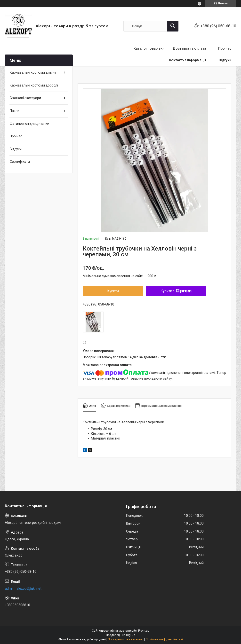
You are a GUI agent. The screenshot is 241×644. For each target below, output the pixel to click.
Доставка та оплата (189, 48)
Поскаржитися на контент (126, 639)
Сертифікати (20, 162)
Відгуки (225, 60)
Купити (113, 291)
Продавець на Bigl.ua (121, 635)
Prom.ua (144, 631)
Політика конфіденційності (164, 639)
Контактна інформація (188, 60)
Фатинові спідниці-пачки (29, 124)
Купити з (176, 291)
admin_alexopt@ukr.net (23, 589)
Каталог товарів (147, 48)
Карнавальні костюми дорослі (34, 85)
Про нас (225, 48)
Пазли (15, 111)
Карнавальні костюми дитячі (33, 72)
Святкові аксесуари (25, 98)
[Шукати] (173, 26)
